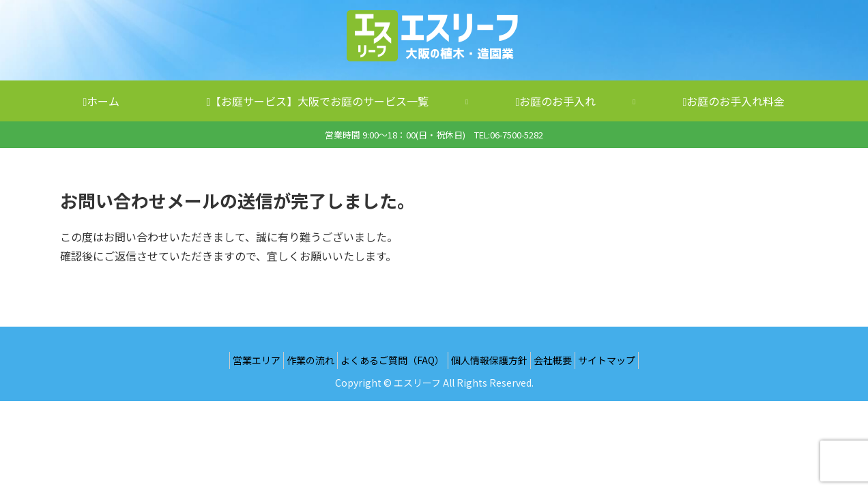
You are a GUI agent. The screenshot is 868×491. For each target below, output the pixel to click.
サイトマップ (627, 360)
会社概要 (565, 360)
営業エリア (237, 360)
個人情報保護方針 (493, 360)
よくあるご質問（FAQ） (389, 360)
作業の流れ (299, 360)
